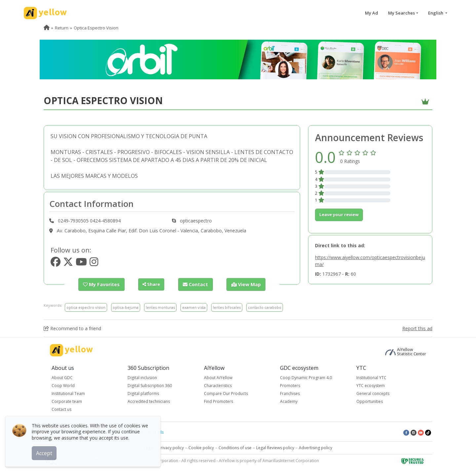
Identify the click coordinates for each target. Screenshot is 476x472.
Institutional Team (68, 393)
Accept (45, 452)
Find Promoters (218, 401)
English (436, 13)
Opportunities (370, 401)
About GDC (62, 377)
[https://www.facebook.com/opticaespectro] (56, 264)
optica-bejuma (126, 307)
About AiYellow (218, 377)
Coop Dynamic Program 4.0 (306, 377)
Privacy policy (171, 447)
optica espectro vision (86, 307)
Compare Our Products (226, 393)
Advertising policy (316, 447)
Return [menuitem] (62, 28)
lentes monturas (160, 307)
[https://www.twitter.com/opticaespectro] (68, 264)
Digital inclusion (142, 377)
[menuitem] (47, 28)
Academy (289, 401)
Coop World (63, 385)
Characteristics (218, 385)
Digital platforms (143, 393)
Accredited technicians (149, 401)
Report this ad (417, 328)
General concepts (373, 393)
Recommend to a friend (72, 328)
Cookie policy (201, 447)
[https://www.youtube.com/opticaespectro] (81, 264)
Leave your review (339, 215)
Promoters (290, 385)
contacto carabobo (265, 307)
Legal (149, 447)
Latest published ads (144, 432)
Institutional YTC (371, 377)
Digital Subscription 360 (150, 385)
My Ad (372, 13)
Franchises (290, 393)
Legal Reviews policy (275, 447)
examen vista (194, 307)
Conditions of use (235, 447)
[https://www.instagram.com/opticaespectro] (94, 264)
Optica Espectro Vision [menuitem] (96, 28)
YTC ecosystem (371, 385)
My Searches (401, 13)
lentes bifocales (227, 307)
